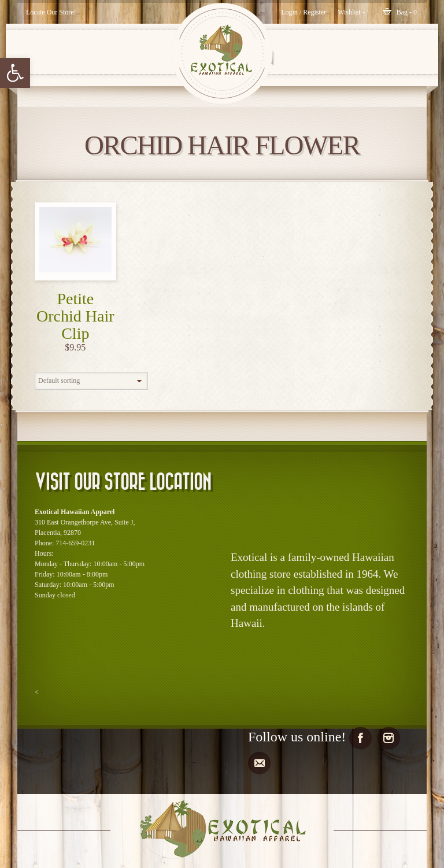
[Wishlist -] (351, 12)
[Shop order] (91, 381)
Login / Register (304, 12)
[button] (15, 73)
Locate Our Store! (51, 12)
